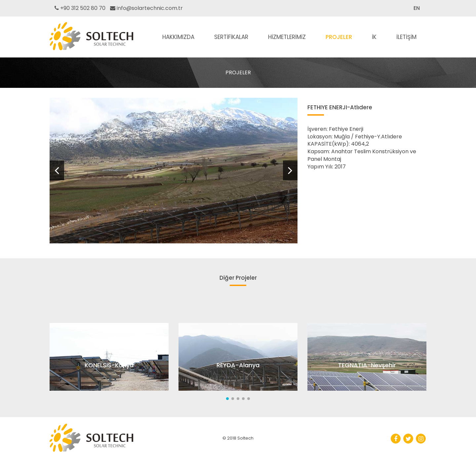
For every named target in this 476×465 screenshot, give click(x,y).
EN (417, 8)
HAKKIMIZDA (178, 37)
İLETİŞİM (406, 37)
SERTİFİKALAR (231, 37)
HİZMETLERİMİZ (287, 37)
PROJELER (339, 37)
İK (374, 37)
